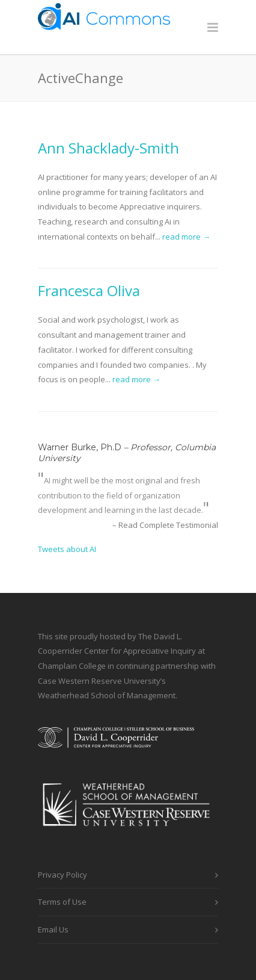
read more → (186, 237)
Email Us (53, 929)
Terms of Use (62, 902)
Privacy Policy (62, 875)
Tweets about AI (67, 549)
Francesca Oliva (89, 290)
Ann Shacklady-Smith (108, 148)
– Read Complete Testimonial (165, 525)
